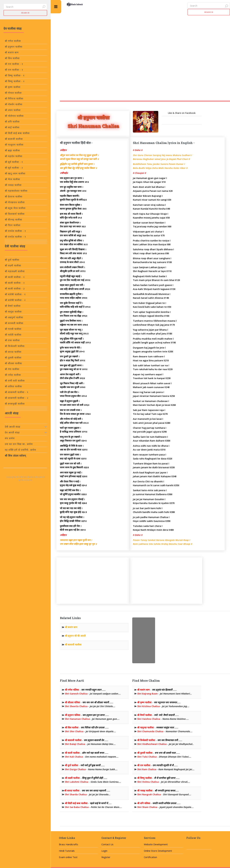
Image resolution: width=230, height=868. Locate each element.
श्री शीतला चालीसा (13, 363)
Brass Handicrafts (69, 844)
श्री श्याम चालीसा (13, 110)
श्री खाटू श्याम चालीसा (15, 173)
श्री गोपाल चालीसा (13, 93)
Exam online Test (68, 857)
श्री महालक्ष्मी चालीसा (15, 271)
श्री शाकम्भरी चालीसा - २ (17, 398)
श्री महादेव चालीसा (14, 156)
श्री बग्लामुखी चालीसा (15, 404)
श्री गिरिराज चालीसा (14, 99)
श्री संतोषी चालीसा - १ (15, 294)
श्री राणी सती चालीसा (15, 381)
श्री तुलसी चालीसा (13, 358)
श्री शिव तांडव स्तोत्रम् (15, 456)
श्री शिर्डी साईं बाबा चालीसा (17, 133)
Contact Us (107, 844)
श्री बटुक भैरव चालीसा (15, 208)
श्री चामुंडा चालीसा (13, 312)
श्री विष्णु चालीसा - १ (15, 75)
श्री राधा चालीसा (12, 340)
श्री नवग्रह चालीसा (13, 185)
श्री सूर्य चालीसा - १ (14, 162)
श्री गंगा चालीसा (12, 369)
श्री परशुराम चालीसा (14, 145)
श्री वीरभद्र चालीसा (13, 220)
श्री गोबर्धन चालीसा (14, 104)
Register (106, 857)
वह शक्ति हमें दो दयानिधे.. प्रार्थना (20, 450)
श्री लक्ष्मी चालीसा (13, 266)
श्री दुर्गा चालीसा (12, 260)
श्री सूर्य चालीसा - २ (14, 168)
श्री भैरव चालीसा (12, 179)
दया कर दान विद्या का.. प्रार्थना (19, 444)
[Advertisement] (124, 50)
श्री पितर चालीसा (13, 225)
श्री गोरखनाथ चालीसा (15, 202)
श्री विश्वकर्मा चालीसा (15, 214)
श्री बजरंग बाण (12, 52)
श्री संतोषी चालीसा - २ (15, 300)
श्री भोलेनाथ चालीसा (14, 116)
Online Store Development (158, 851)
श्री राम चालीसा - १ (14, 64)
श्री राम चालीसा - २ (14, 70)
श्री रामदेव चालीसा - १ (15, 231)
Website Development (156, 844)
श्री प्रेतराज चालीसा (14, 197)
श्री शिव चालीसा (12, 58)
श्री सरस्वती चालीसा (14, 323)
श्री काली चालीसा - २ (15, 283)
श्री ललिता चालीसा (13, 386)
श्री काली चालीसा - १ (15, 277)
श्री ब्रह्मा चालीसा (12, 150)
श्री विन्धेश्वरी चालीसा (15, 346)
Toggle (56, 7)
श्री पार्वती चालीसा (13, 335)
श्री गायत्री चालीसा (13, 329)
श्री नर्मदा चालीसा (13, 375)
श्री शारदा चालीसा (13, 352)
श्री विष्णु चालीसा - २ (15, 81)
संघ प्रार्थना (10, 438)
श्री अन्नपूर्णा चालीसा (14, 317)
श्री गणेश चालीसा (13, 41)
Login (104, 851)
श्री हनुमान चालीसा (14, 47)
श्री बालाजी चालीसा (14, 139)
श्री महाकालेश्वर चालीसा (16, 191)
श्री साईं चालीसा (12, 127)
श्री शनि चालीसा (12, 122)
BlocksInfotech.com (33, 477)
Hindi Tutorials (67, 851)
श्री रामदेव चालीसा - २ (15, 237)
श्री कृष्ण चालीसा (13, 87)
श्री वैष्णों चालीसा (13, 306)
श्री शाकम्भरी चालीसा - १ (17, 392)
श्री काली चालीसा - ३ (15, 289)
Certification (150, 857)
